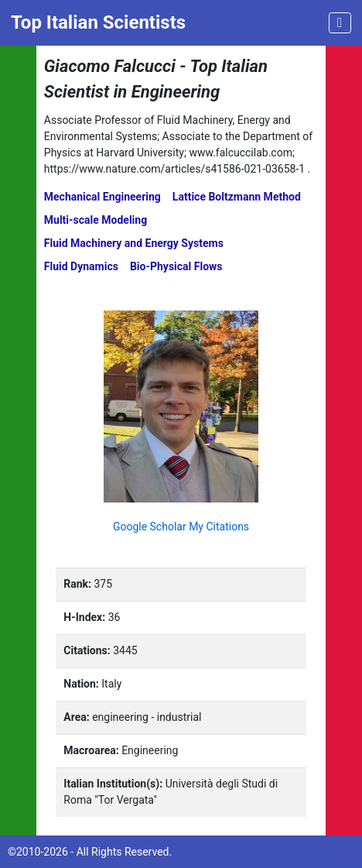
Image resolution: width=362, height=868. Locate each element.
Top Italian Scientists (98, 22)
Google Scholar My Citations (181, 527)
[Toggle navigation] (340, 23)
